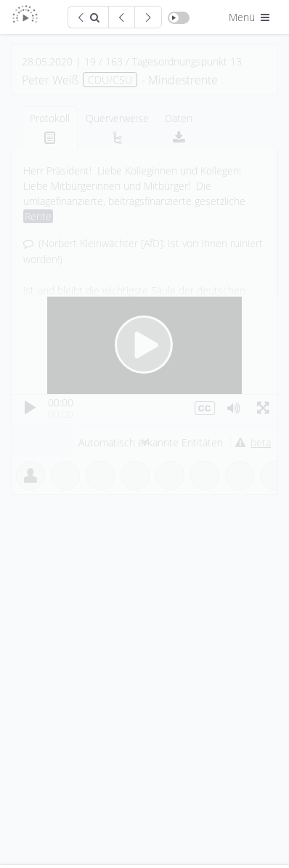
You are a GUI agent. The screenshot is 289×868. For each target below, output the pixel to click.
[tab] (50, 128)
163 (114, 61)
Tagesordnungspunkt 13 (187, 61)
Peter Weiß (50, 80)
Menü (251, 17)
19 (90, 61)
